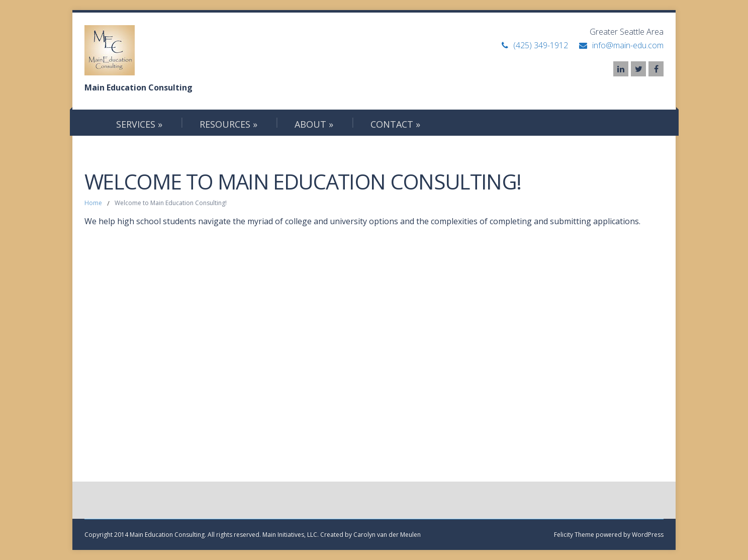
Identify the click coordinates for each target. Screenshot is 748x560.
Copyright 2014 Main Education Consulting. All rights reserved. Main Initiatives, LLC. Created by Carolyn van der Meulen (253, 535)
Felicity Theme (574, 535)
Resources (228, 124)
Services (139, 124)
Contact (395, 124)
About (314, 124)
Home (93, 203)
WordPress (647, 535)
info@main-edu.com (628, 45)
